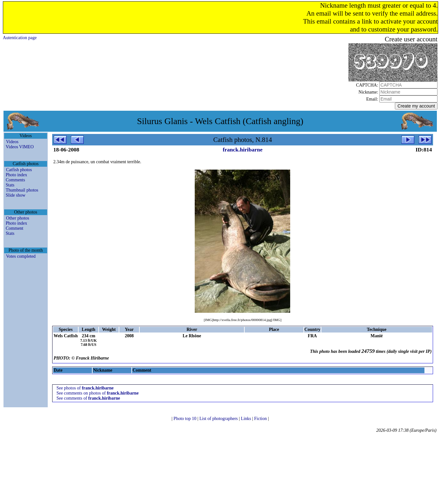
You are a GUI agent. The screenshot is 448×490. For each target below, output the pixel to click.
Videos (12, 142)
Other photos (18, 218)
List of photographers (219, 419)
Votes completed (21, 256)
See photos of (85, 388)
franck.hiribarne (243, 150)
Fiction (261, 419)
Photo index (16, 175)
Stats (10, 185)
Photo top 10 (185, 419)
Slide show (16, 195)
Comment (14, 228)
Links (246, 419)
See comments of (88, 398)
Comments (15, 180)
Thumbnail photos (22, 190)
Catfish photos (19, 170)
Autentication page (20, 38)
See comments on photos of (97, 393)
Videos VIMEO (20, 147)
